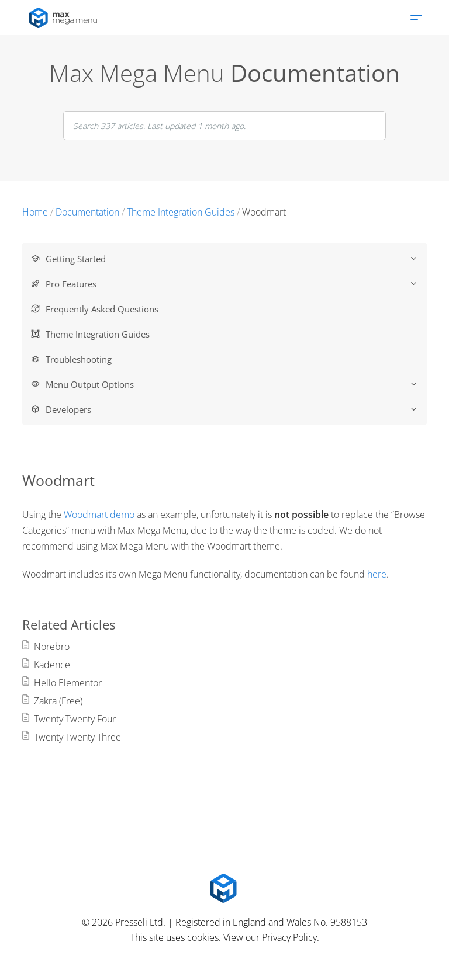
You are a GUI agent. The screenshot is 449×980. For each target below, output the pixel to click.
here (377, 574)
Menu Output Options (232, 384)
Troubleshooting (79, 359)
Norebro (52, 647)
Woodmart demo (99, 515)
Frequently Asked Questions (102, 309)
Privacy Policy (289, 937)
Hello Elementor (68, 683)
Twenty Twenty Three (77, 737)
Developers (232, 409)
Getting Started (232, 259)
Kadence (52, 665)
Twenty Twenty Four (75, 719)
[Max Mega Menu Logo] (224, 888)
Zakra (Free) (58, 701)
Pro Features (232, 284)
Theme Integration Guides (98, 334)
